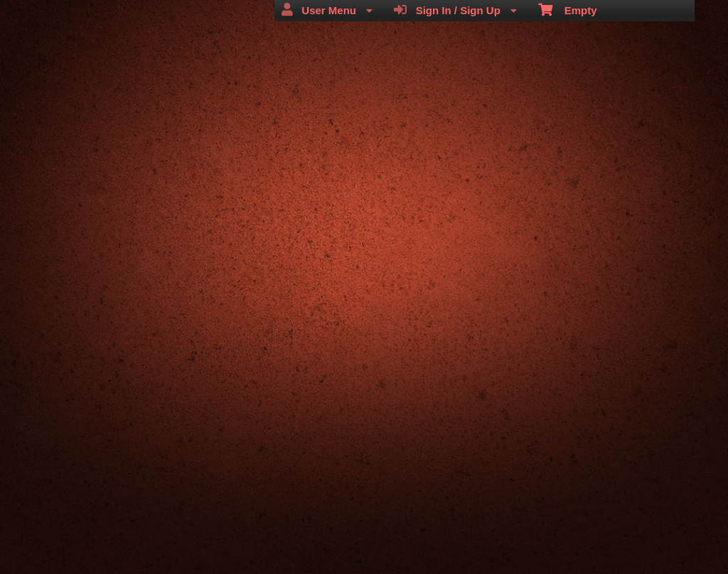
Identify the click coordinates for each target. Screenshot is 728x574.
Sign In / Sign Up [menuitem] (455, 10)
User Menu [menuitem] (327, 10)
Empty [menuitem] (568, 9)
